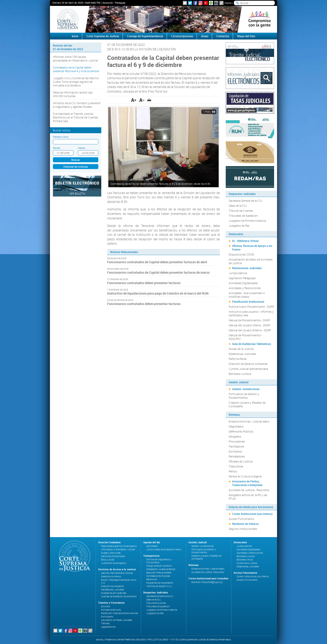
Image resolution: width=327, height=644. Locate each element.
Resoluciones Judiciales (247, 268)
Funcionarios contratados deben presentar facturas (144, 283)
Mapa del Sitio (246, 36)
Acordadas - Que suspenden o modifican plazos (247, 295)
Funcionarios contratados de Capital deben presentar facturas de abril (157, 262)
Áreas (205, 36)
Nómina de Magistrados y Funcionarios (159, 561)
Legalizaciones (108, 627)
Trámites (105, 623)
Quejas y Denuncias (111, 553)
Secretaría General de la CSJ (245, 201)
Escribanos (235, 451)
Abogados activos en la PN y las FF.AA (248, 497)
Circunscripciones (182, 36)
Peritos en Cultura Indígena (245, 476)
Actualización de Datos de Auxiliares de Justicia (251, 261)
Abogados (235, 436)
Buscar (76, 160)
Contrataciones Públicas (158, 576)
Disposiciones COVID (241, 254)
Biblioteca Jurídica (240, 374)
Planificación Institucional (248, 302)
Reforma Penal (238, 359)
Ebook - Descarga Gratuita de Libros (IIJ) (119, 581)
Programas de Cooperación (160, 583)
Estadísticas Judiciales (242, 354)
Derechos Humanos (111, 576)
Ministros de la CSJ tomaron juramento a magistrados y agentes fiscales (77, 105)
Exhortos (106, 606)
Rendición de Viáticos (245, 524)
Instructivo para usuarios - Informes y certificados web (251, 313)
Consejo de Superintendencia (145, 36)
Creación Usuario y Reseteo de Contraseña (247, 404)
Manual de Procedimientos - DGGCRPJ (245, 337)
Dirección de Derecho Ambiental (248, 364)
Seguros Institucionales (243, 529)
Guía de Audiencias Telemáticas (251, 344)
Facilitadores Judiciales (113, 590)
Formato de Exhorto (111, 610)
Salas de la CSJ (238, 206)
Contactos (223, 36)
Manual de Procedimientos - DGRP (249, 320)
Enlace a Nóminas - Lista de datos (249, 421)
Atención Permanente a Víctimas (117, 573)
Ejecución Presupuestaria (159, 573)
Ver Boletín (77, 194)
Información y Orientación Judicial (118, 549)
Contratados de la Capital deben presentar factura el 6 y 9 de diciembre (76, 69)
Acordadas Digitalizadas (243, 283)
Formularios (107, 617)
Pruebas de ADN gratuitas (114, 593)
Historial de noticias (76, 167)
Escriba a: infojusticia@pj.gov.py (207, 582)
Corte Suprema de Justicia (103, 36)
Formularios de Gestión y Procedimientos (244, 396)
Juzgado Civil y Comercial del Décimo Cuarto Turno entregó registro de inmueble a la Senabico (76, 82)
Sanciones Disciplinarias (113, 556)
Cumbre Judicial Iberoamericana (248, 369)
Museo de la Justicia (241, 349)
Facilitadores (236, 446)
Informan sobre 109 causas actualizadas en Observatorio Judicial (75, 59)
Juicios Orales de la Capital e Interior (164, 549)
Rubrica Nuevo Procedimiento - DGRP (251, 307)
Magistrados (236, 426)
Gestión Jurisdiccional (246, 389)
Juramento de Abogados (114, 563)
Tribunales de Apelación (243, 216)
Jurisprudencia (238, 273)
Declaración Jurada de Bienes (161, 569)
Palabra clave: (61, 137)
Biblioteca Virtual (245, 560)
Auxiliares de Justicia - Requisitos (249, 490)
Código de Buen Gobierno (159, 566)
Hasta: (82, 148)
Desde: (57, 148)
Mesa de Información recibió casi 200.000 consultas (73, 94)
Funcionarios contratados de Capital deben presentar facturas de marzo (158, 272)
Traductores (236, 466)
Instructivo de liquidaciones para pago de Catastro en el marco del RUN (158, 293)
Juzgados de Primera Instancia (247, 221)
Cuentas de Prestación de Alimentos (119, 596)
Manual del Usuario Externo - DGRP (250, 330)
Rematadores (237, 456)
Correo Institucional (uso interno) (252, 514)
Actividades (152, 546)
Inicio (228, 3)
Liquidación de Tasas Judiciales (117, 620)
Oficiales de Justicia (241, 461)
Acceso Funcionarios (241, 519)
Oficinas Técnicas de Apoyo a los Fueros (252, 248)
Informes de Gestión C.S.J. (159, 586)
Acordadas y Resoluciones (245, 288)
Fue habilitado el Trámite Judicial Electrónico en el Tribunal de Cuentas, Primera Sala (76, 117)
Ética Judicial (108, 560)
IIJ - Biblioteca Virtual (245, 241)
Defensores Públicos (241, 431)
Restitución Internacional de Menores (120, 613)
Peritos (233, 471)
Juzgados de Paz (239, 226)
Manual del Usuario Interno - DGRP (249, 325)
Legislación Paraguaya (242, 278)
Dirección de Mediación (113, 586)
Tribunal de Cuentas (241, 211)
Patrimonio (152, 579)
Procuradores (237, 441)
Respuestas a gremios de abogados (119, 546)
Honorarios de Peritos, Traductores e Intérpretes (247, 483)
